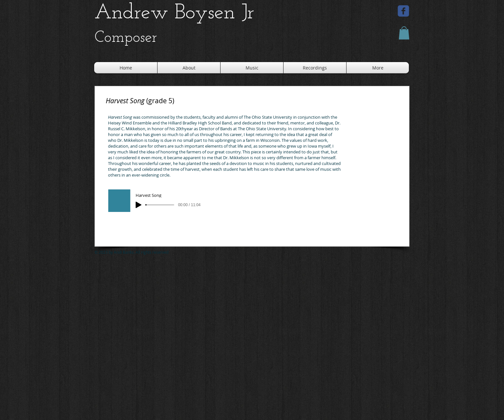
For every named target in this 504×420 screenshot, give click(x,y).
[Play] (139, 205)
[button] (404, 33)
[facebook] (403, 11)
